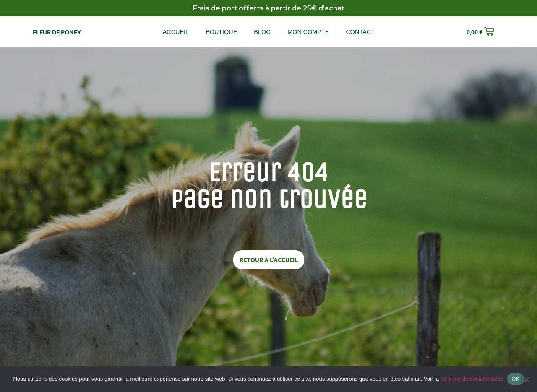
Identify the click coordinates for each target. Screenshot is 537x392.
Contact (360, 32)
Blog (262, 32)
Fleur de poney (57, 32)
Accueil (176, 32)
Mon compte (308, 32)
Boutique (221, 32)
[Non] (526, 379)
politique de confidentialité (472, 379)
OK (515, 379)
